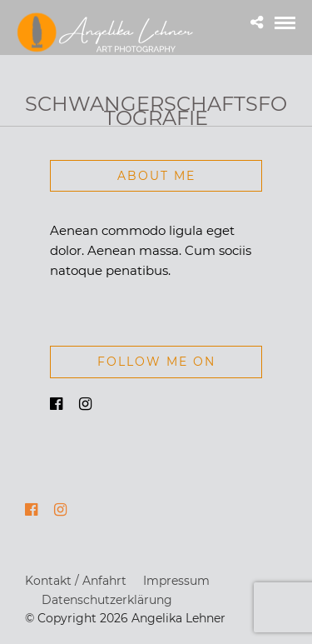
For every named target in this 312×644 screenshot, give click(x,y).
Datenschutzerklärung (107, 600)
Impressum (176, 581)
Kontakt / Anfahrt (76, 581)
